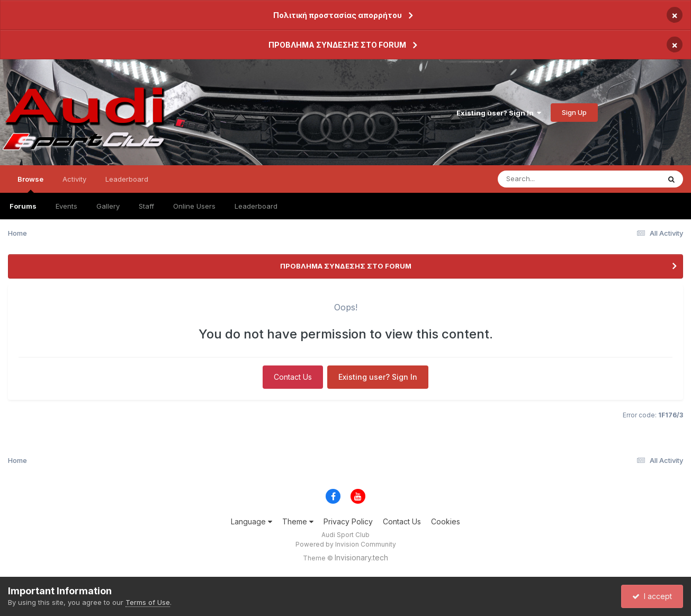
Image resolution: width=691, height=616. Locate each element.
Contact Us (293, 377)
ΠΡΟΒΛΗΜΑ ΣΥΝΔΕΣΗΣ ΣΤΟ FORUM (337, 45)
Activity (74, 179)
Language (252, 521)
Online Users (194, 206)
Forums (23, 206)
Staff (146, 206)
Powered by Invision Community (346, 544)
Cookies (446, 521)
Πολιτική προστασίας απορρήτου (338, 15)
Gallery (108, 206)
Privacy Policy (348, 521)
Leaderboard (256, 206)
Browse (30, 184)
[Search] (550, 179)
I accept (652, 596)
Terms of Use (148, 602)
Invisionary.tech (361, 557)
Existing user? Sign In (499, 113)
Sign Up (574, 112)
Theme (298, 521)
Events (66, 206)
